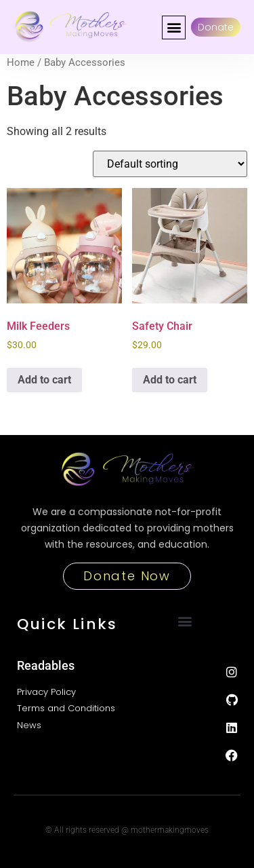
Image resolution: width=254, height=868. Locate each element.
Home (21, 62)
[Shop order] (170, 164)
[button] (174, 27)
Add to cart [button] (44, 380)
